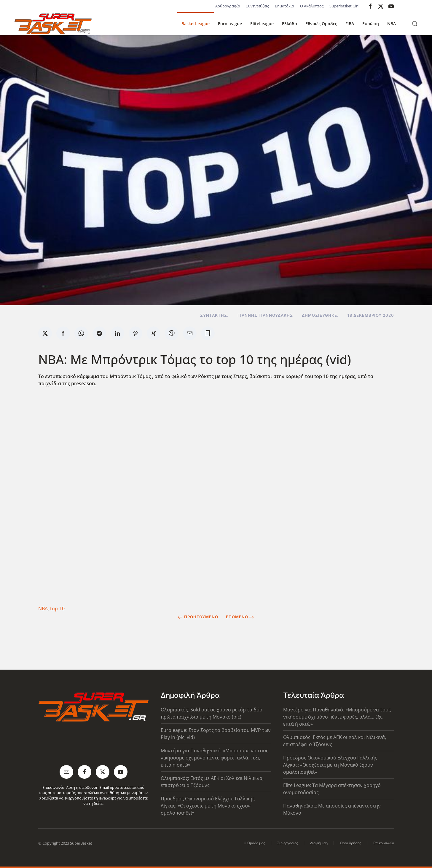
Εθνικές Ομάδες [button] (321, 24)
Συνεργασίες (288, 843)
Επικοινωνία (384, 843)
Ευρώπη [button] (371, 24)
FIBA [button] (350, 24)
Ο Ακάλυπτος (312, 6)
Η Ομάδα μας (254, 843)
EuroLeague (230, 24)
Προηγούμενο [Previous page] (198, 617)
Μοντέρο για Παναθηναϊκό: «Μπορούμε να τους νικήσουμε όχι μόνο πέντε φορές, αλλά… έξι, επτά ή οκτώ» (215, 758)
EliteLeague (262, 24)
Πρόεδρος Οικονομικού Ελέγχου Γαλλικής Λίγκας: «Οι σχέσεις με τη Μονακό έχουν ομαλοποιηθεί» (208, 806)
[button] (415, 24)
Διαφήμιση (319, 843)
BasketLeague (196, 24)
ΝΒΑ (43, 609)
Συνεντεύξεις (258, 6)
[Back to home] (53, 24)
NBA (392, 24)
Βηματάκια (284, 6)
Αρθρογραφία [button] (228, 6)
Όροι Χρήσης (350, 843)
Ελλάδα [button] (290, 24)
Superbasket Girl (344, 6)
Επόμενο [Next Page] (240, 617)
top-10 (57, 609)
